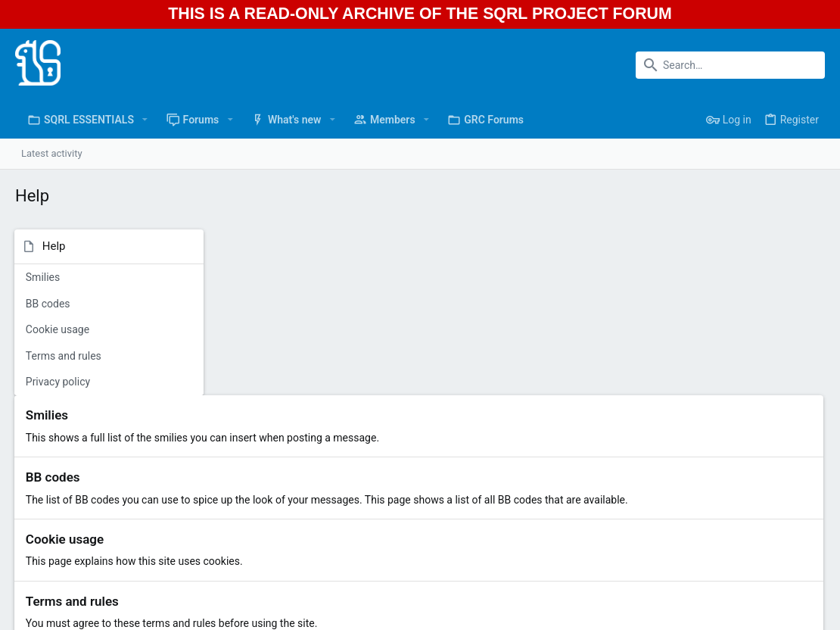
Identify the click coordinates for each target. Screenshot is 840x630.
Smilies (44, 277)
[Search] (730, 65)
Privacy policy (59, 382)
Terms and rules (64, 356)
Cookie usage (58, 329)
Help (771, 616)
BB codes (49, 304)
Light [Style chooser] (31, 616)
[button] (145, 120)
